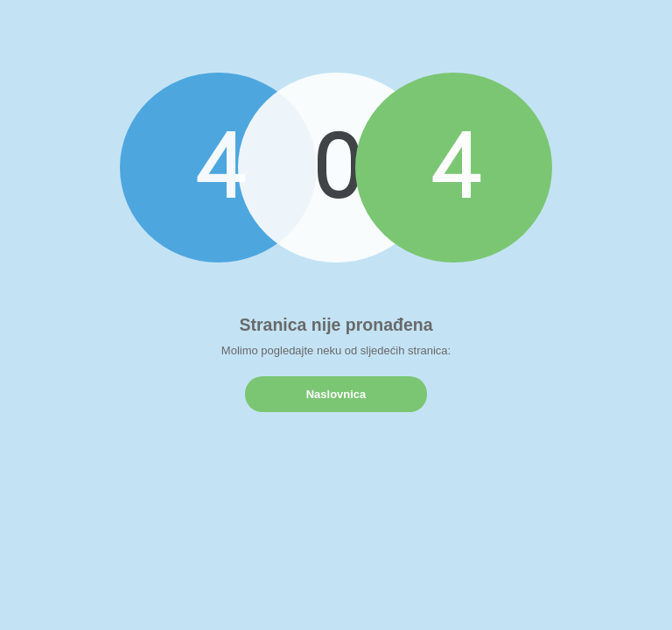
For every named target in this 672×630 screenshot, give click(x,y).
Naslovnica (336, 394)
